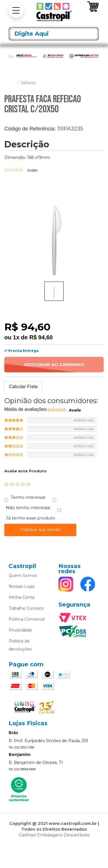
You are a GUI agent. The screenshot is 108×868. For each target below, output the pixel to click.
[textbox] (54, 34)
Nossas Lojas (22, 586)
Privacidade (20, 630)
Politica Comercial (27, 619)
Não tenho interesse (28, 508)
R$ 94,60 (41, 337)
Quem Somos (23, 576)
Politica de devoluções (20, 645)
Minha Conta (21, 597)
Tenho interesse (28, 497)
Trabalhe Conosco (26, 608)
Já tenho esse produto (31, 518)
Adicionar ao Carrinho (54, 364)
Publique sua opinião (40, 530)
